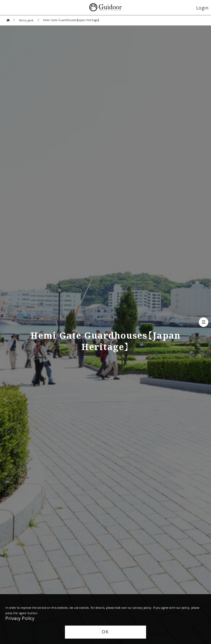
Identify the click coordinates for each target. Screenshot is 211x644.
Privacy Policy (20, 618)
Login (202, 8)
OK (105, 632)
